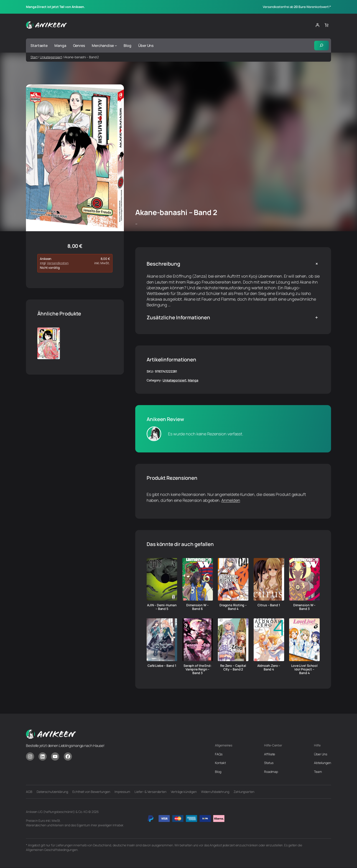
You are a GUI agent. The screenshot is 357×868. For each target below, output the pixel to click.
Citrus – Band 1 (269, 606)
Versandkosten (58, 263)
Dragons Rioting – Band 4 (233, 607)
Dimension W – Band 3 (305, 607)
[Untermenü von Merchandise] (116, 46)
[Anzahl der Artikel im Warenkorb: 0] (326, 25)
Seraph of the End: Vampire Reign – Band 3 (198, 669)
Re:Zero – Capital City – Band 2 (233, 668)
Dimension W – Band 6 (198, 607)
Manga (193, 380)
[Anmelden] (317, 25)
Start (34, 57)
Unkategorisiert (51, 57)
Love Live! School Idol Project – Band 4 (304, 669)
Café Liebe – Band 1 (162, 666)
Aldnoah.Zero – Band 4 (269, 668)
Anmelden (231, 500)
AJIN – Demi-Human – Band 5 (162, 607)
